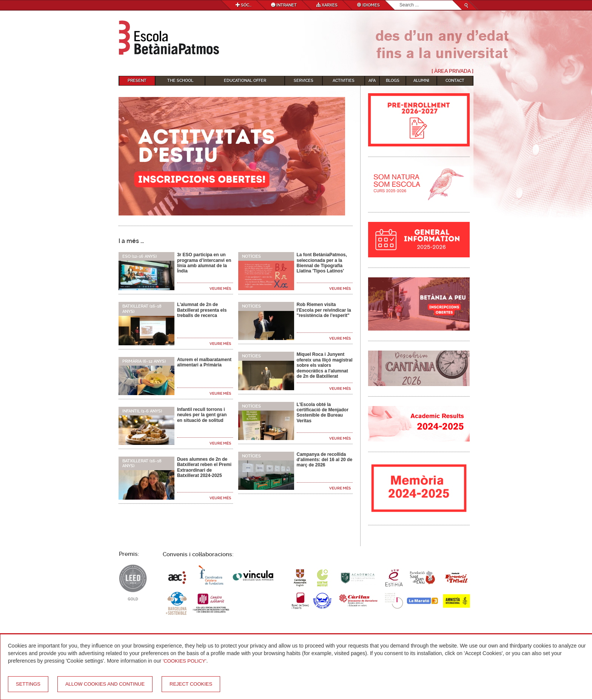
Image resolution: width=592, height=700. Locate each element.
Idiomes (368, 5)
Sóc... (244, 5)
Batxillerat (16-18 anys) (142, 309)
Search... (400, 1)
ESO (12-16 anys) (140, 256)
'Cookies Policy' (185, 661)
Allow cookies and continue (105, 684)
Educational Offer (245, 81)
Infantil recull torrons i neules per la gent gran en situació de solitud (202, 415)
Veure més (220, 288)
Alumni (421, 81)
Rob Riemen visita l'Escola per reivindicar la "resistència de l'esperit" (324, 310)
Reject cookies (191, 684)
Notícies (251, 256)
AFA (372, 81)
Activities (344, 81)
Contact (455, 81)
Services (304, 81)
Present (137, 81)
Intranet (284, 5)
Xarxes (327, 5)
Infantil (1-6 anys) (142, 411)
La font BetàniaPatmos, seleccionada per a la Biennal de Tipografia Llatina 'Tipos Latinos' (321, 263)
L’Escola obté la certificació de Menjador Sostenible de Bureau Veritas (322, 413)
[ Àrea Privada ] (452, 71)
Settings (28, 684)
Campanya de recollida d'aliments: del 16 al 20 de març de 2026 (324, 460)
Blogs (393, 81)
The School (180, 81)
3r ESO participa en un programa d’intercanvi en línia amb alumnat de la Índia (204, 263)
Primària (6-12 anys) (144, 361)
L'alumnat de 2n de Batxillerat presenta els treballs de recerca (202, 310)
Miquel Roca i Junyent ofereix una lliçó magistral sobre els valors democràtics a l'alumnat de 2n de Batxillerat (324, 365)
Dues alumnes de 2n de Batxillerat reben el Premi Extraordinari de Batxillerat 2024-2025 (204, 467)
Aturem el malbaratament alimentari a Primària (204, 362)
